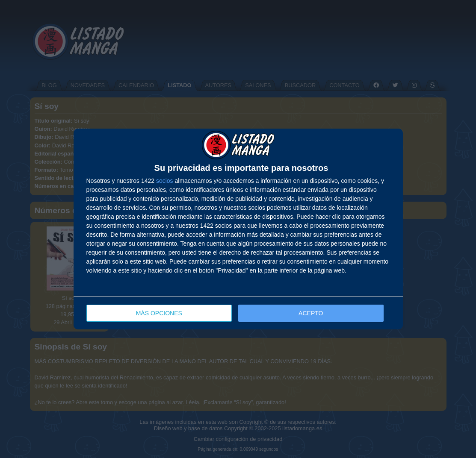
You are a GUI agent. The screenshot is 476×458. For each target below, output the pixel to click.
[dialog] (238, 229)
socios (165, 181)
